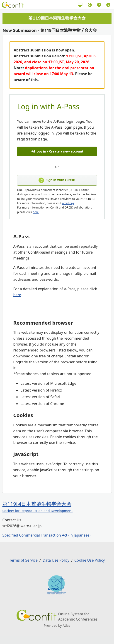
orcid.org (68, 203)
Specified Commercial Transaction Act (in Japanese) (47, 535)
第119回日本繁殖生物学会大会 (37, 504)
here (36, 212)
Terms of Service (23, 560)
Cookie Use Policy (90, 560)
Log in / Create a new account (57, 151)
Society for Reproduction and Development (38, 511)
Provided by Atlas (57, 625)
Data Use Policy (56, 560)
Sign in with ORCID (57, 180)
